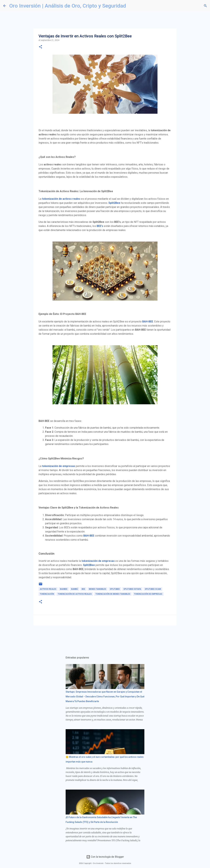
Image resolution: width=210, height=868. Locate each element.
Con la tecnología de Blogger (105, 857)
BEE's (100, 226)
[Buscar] (131, 6)
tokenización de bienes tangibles (113, 594)
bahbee (64, 589)
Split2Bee (114, 203)
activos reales (48, 589)
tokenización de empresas (59, 466)
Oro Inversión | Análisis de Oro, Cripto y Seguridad (68, 6)
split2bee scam (153, 589)
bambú (75, 589)
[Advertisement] (92, 638)
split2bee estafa (132, 589)
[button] (41, 47)
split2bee (115, 589)
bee (83, 589)
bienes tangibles (98, 589)
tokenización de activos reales (61, 199)
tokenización (47, 594)
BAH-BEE (148, 322)
